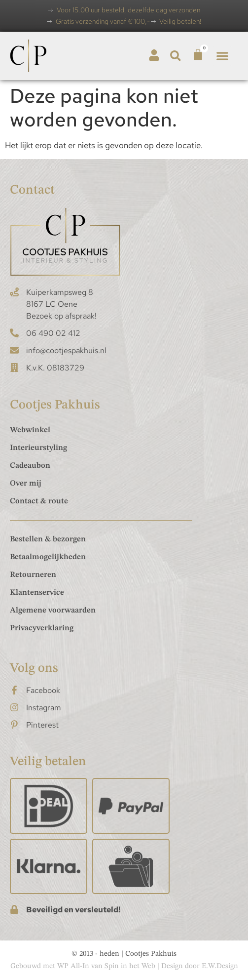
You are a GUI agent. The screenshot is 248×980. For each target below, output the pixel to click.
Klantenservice (37, 593)
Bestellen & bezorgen (48, 539)
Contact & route (39, 501)
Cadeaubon (30, 466)
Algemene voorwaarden (53, 611)
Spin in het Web (130, 966)
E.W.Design (220, 966)
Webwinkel (30, 430)
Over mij (26, 484)
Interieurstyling (38, 448)
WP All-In (73, 966)
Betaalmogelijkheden (48, 557)
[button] (175, 56)
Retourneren (33, 575)
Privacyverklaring (42, 628)
